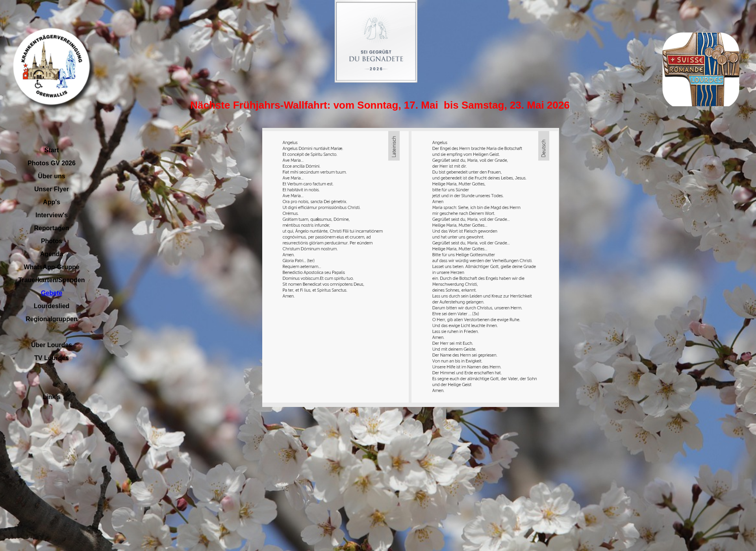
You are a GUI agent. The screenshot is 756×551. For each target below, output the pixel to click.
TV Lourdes (52, 358)
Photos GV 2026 (52, 163)
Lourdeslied (52, 306)
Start (52, 150)
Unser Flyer (52, 189)
